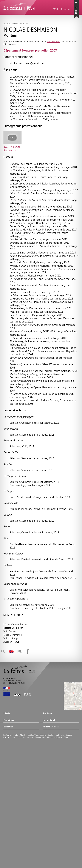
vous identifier (54, 41)
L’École (7, 713)
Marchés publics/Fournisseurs (33, 735)
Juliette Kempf (11, 638)
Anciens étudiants (51, 727)
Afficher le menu (61, 9)
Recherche (8, 727)
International (49, 720)
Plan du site (40, 737)
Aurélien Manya (11, 642)
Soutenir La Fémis (56, 735)
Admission (48, 713)
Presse (6, 737)
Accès (30, 737)
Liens (14, 737)
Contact (22, 737)
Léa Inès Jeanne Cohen (15, 624)
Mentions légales (54, 737)
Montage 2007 (13, 615)
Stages (69, 735)
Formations (9, 720)
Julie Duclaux (10, 631)
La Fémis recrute (11, 735)
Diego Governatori (13, 635)
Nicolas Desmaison (13, 628)
